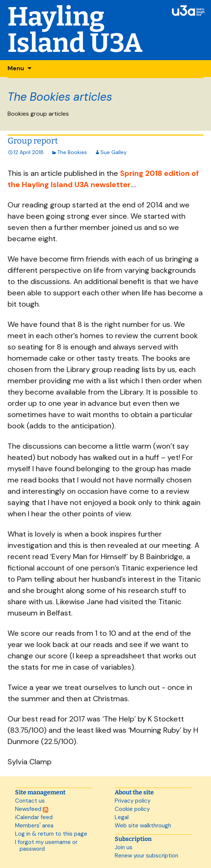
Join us (124, 847)
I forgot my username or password (46, 845)
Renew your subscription (146, 856)
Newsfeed (32, 809)
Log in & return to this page (51, 834)
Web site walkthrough (143, 826)
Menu (16, 68)
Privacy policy (133, 801)
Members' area (34, 826)
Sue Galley (114, 152)
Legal (122, 817)
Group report (33, 141)
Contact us (30, 801)
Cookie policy (132, 809)
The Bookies (72, 152)
